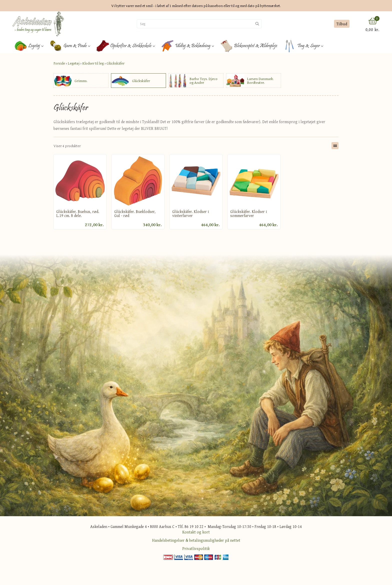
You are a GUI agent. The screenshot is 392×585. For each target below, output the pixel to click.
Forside (59, 63)
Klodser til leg (93, 63)
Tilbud (342, 24)
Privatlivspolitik (196, 548)
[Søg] (195, 24)
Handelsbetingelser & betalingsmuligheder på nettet (196, 540)
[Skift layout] (335, 146)
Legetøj (74, 63)
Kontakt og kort (196, 532)
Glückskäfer (115, 63)
